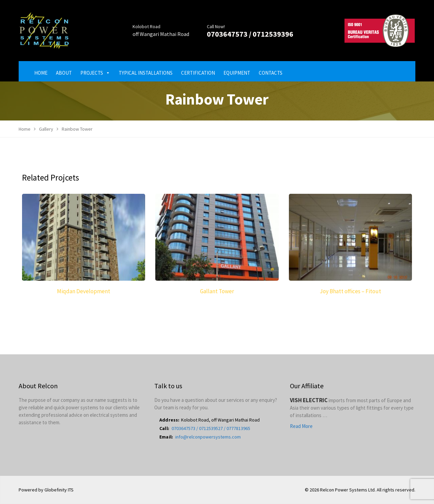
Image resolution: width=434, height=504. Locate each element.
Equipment (237, 73)
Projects (95, 73)
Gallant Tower (217, 291)
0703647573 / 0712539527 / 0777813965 (211, 428)
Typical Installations (146, 73)
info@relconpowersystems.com (208, 437)
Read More (301, 426)
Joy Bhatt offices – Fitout (350, 291)
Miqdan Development (84, 291)
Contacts (271, 73)
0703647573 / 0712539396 (250, 34)
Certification (198, 73)
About (64, 73)
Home (41, 73)
